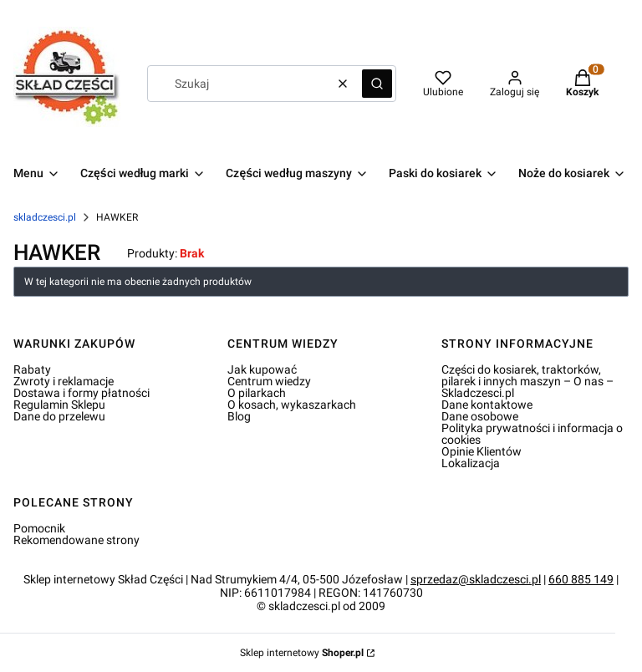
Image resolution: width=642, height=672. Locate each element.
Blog (239, 416)
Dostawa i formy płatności (82, 393)
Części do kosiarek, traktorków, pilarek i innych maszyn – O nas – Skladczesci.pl (527, 381)
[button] (377, 84)
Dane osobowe (480, 416)
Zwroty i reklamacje (64, 381)
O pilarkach (257, 393)
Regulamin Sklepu (59, 405)
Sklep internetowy (302, 653)
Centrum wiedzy (269, 381)
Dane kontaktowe (487, 405)
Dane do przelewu (59, 416)
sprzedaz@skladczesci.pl (476, 579)
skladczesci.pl (45, 217)
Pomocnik (39, 528)
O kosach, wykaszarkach (292, 405)
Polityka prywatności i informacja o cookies (532, 434)
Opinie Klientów (481, 451)
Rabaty (32, 369)
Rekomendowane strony (76, 540)
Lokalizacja (471, 463)
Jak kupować (262, 369)
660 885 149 (581, 579)
